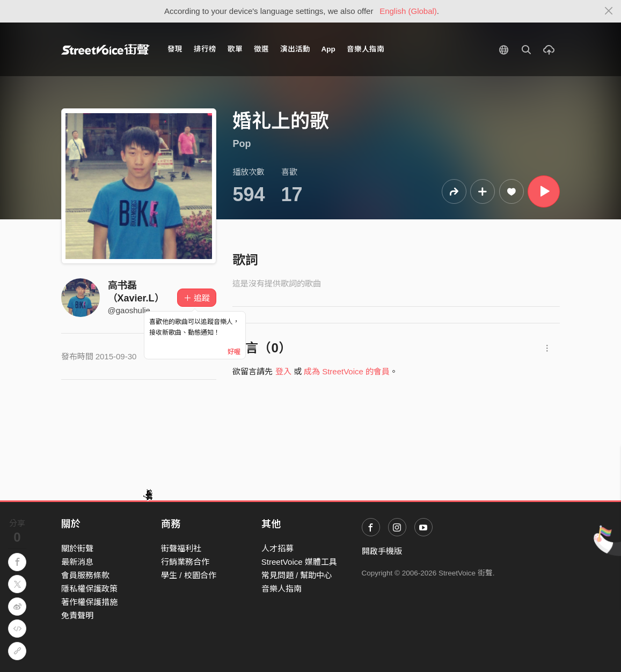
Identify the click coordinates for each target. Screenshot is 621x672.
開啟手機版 (382, 551)
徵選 (261, 49)
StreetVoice (105, 49)
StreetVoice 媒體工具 (299, 562)
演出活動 (295, 49)
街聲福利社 (181, 548)
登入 (283, 371)
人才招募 (277, 548)
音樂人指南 (366, 49)
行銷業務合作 (185, 562)
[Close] (609, 11)
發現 (175, 49)
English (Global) (408, 11)
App (328, 49)
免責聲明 (77, 615)
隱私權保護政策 (89, 589)
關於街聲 (77, 548)
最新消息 (77, 562)
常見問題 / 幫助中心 (297, 575)
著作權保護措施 (89, 602)
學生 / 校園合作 (189, 575)
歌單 (235, 49)
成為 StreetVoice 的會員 (347, 371)
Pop (242, 144)
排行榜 (205, 49)
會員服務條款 (85, 575)
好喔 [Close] (234, 352)
